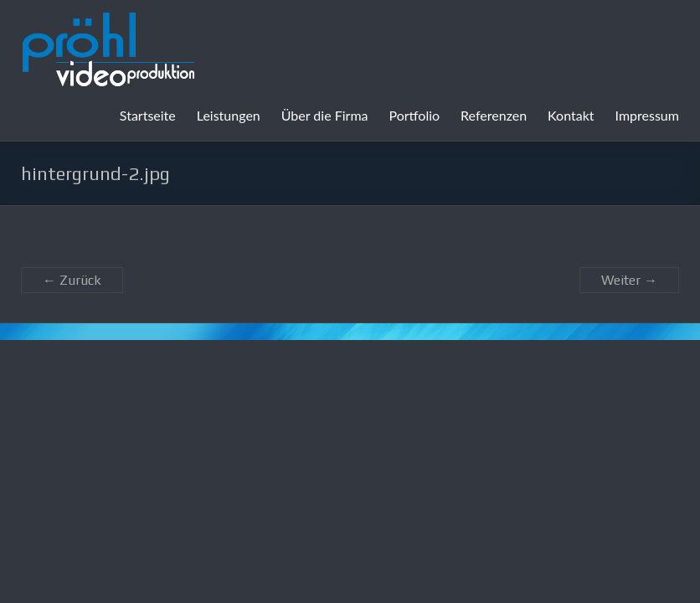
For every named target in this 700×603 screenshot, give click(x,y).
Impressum (647, 115)
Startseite (148, 115)
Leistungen (229, 115)
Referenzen (494, 115)
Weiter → (629, 280)
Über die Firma (325, 115)
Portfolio (415, 115)
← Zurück (72, 280)
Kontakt (571, 115)
